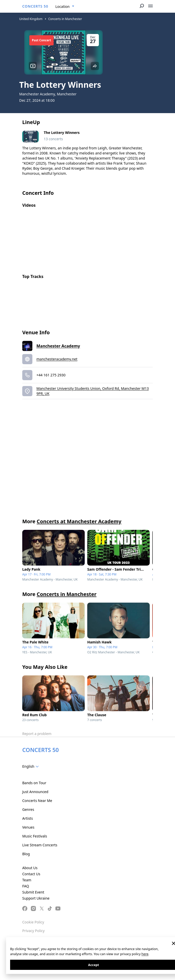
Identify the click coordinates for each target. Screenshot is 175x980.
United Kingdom (31, 19)
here (145, 954)
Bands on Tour (34, 783)
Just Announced (35, 792)
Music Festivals (35, 836)
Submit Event (33, 892)
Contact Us (31, 874)
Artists (28, 818)
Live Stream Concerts (40, 845)
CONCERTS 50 (35, 6)
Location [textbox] (62, 6)
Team (27, 880)
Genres (28, 809)
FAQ (26, 886)
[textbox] (31, 766)
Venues (28, 827)
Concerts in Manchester (65, 19)
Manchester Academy (58, 346)
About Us (30, 868)
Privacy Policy (33, 931)
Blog (26, 854)
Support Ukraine (36, 898)
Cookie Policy (33, 922)
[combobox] (65, 7)
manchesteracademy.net (57, 359)
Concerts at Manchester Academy (79, 521)
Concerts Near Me (37, 801)
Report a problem (37, 734)
